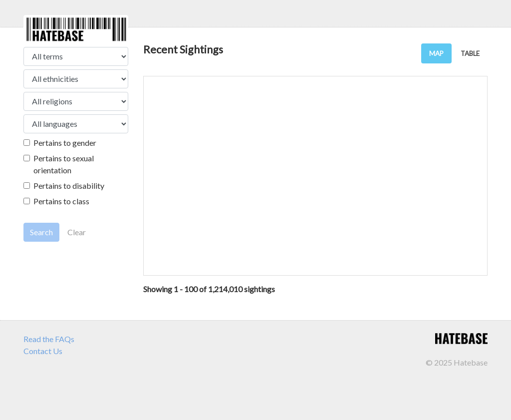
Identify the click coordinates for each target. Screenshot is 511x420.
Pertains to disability (69, 186)
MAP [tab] (436, 53)
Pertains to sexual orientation (64, 164)
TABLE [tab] (470, 53)
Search (41, 232)
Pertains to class (61, 201)
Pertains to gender (65, 143)
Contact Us (43, 351)
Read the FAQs (49, 339)
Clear (77, 232)
